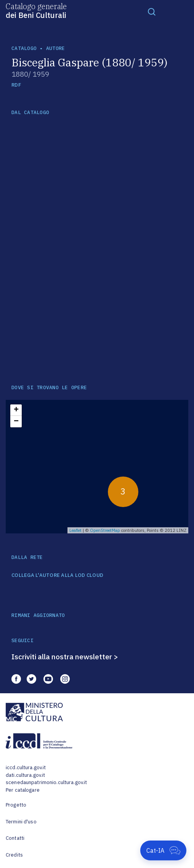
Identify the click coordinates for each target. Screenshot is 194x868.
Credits (14, 855)
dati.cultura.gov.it (25, 775)
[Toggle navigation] (152, 11)
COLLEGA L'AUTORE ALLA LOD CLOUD (57, 575)
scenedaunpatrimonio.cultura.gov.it (46, 782)
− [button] (16, 422)
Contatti (15, 838)
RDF (16, 85)
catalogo (24, 48)
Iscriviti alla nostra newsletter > (65, 657)
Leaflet (75, 530)
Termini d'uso (21, 822)
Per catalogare (23, 790)
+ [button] (16, 410)
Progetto (16, 805)
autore (56, 48)
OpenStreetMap (105, 530)
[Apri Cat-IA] (163, 850)
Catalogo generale (36, 10)
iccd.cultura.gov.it (26, 767)
